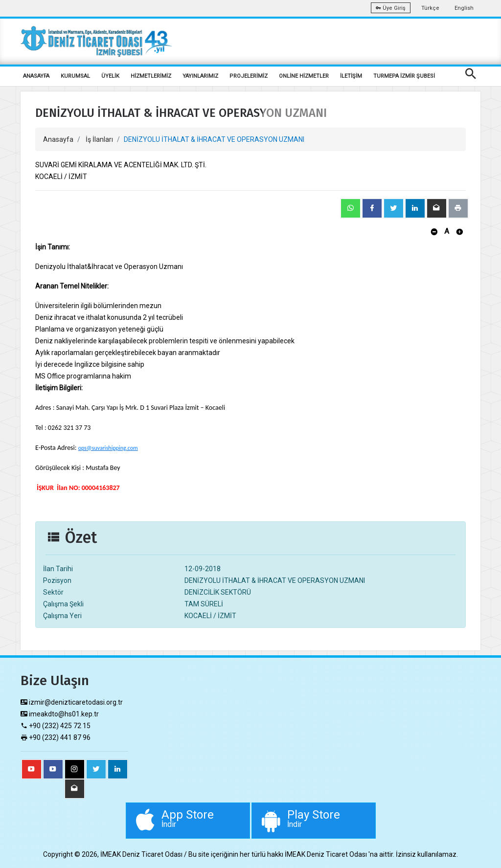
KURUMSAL (75, 76)
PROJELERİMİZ (249, 76)
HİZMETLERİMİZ (151, 76)
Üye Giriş (391, 8)
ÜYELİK (110, 76)
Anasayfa (58, 139)
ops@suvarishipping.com (108, 448)
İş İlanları (99, 139)
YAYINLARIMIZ (200, 76)
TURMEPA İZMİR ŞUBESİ (404, 76)
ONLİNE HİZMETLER (304, 76)
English (464, 8)
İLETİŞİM (351, 76)
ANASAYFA (36, 76)
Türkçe (430, 8)
